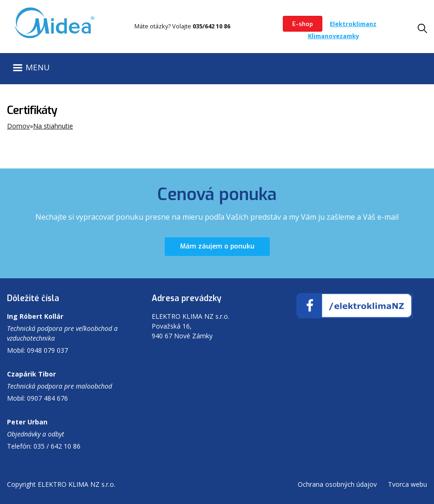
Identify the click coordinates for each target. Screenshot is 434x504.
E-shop (303, 24)
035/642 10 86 (211, 26)
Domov (18, 126)
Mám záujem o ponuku (217, 246)
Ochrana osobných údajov (337, 484)
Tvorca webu (407, 484)
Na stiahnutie (53, 126)
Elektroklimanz (353, 24)
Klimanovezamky (334, 36)
